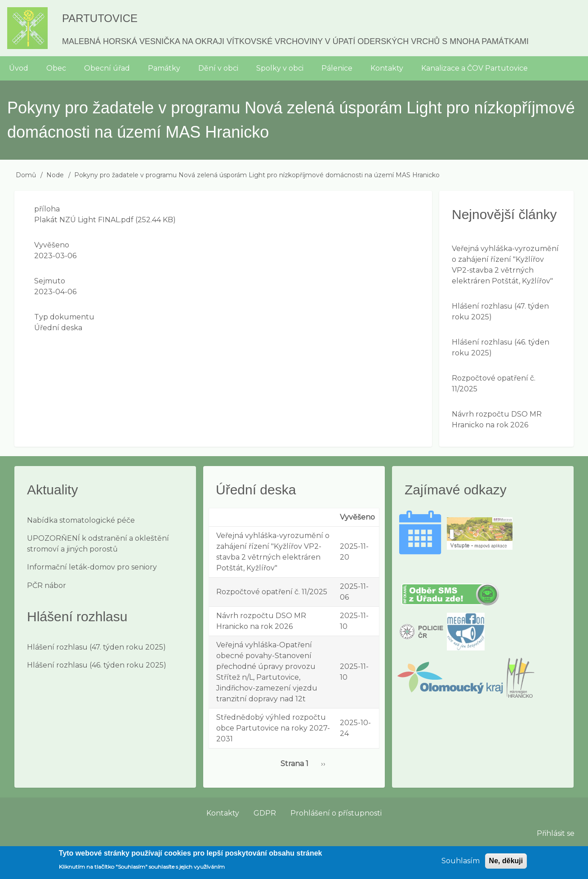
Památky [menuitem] (164, 68)
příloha (47, 209)
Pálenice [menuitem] (337, 68)
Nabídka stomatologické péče (81, 520)
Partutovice (100, 18)
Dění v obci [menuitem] (218, 68)
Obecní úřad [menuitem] (107, 68)
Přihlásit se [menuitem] (556, 833)
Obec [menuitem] (56, 68)
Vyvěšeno (52, 245)
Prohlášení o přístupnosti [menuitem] (336, 813)
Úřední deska (58, 328)
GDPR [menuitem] (265, 813)
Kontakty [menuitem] (387, 68)
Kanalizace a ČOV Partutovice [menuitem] (474, 68)
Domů (26, 175)
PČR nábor (47, 585)
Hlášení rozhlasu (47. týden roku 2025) (96, 647)
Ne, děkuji (506, 864)
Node (55, 175)
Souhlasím (461, 864)
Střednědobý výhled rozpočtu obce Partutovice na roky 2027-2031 (273, 728)
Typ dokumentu (64, 317)
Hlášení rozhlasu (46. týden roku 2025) (97, 665)
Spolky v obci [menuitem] (280, 68)
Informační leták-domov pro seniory (92, 567)
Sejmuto (50, 281)
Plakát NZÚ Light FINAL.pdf (84, 220)
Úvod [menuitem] (19, 68)
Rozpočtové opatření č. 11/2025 (272, 592)
